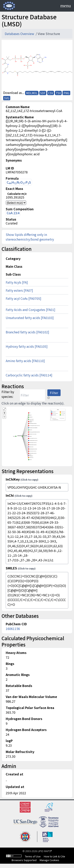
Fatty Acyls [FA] (17, 282)
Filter (54, 393)
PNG (66, 93)
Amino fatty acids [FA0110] (25, 361)
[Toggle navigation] (66, 6)
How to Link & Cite (54, 856)
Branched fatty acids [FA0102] (27, 332)
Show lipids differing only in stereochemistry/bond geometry (30, 237)
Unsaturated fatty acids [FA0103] (30, 318)
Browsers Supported (24, 860)
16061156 (13, 629)
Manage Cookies (49, 860)
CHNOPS (19, 182)
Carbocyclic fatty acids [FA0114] (29, 375)
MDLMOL (32, 93)
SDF (43, 93)
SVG (7, 98)
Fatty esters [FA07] (19, 290)
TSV (58, 93)
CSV (51, 93)
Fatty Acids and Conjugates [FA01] (30, 310)
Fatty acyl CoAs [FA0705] (23, 298)
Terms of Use (33, 856)
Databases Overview (20, 34)
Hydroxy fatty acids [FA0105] (27, 346)
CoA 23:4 (13, 213)
